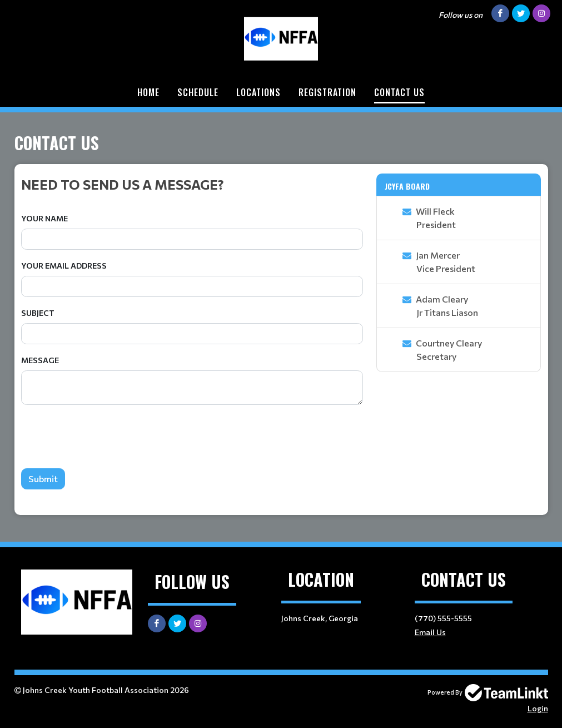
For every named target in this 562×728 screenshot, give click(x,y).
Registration (327, 92)
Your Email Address (64, 266)
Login (538, 708)
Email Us (430, 632)
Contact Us (399, 92)
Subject (38, 313)
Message (40, 360)
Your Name (44, 218)
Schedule (198, 92)
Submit (43, 479)
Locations (258, 92)
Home (148, 92)
